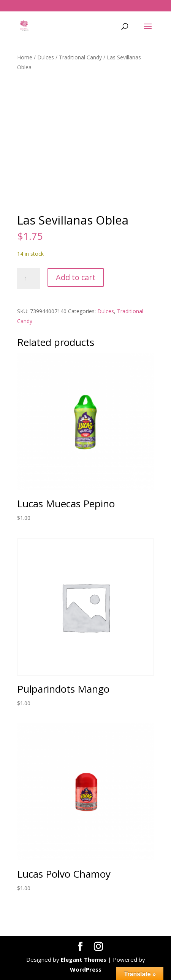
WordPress (86, 969)
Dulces (46, 57)
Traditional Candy (80, 57)
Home (25, 57)
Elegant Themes (84, 959)
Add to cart (76, 277)
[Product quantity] (28, 279)
